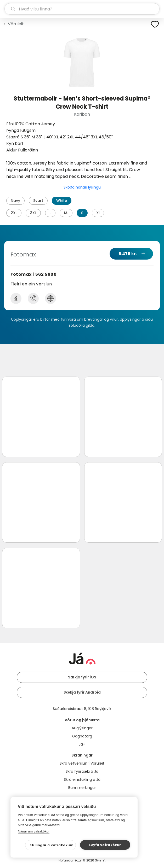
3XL (33, 213)
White (62, 201)
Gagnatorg (82, 736)
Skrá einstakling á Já (82, 779)
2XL (14, 213)
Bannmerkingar (82, 788)
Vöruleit (16, 24)
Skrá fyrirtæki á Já (82, 771)
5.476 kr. (128, 254)
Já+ (82, 744)
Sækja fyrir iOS (82, 677)
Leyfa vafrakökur (105, 845)
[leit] (82, 9)
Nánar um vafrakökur (34, 831)
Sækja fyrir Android (82, 692)
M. (66, 213)
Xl (98, 213)
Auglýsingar (82, 728)
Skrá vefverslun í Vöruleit (82, 763)
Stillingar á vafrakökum (52, 845)
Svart (38, 201)
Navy (15, 201)
